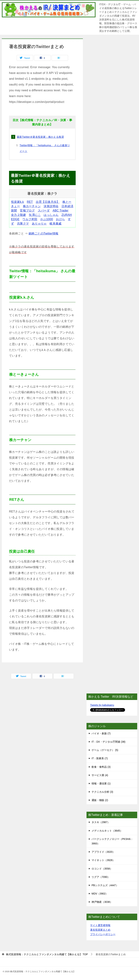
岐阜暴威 (56, 224)
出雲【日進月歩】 (48, 202)
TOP (47, 954)
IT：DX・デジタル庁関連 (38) (109, 742)
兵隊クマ (23, 224)
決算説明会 (51, 206)
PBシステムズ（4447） (105, 885)
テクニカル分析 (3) (102, 792)
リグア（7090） (101, 877)
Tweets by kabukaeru (102, 705)
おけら (60, 219)
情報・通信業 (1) (101, 783)
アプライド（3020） (103, 852)
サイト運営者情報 (100, 925)
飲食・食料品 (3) (101, 767)
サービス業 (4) (100, 775)
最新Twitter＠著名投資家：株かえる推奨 (40, 137)
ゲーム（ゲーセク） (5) (105, 750)
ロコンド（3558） (102, 869)
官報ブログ (27, 211)
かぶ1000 (47, 219)
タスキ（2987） (101, 822)
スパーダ (44, 211)
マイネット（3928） (103, 860)
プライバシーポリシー (103, 934)
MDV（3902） (100, 894)
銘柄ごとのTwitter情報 (44, 233)
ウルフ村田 (30, 219)
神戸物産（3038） (102, 902)
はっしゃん (51, 215)
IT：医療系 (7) (100, 758)
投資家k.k (17, 202)
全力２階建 (18, 215)
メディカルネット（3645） (107, 831)
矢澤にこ (35, 215)
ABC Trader (61, 211)
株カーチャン (32, 206)
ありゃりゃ (39, 224)
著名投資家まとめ (100, 930)
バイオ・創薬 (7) (101, 733)
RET (30, 202)
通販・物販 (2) (100, 800)
